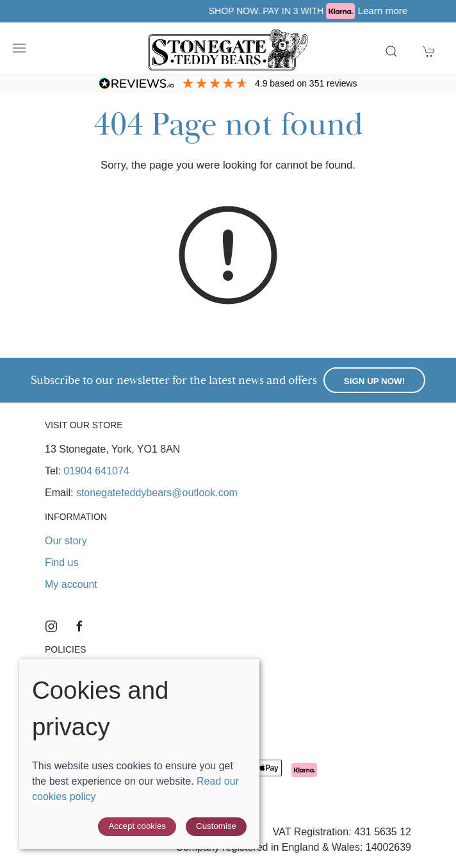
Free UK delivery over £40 (92, 11)
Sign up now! (374, 381)
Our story (66, 541)
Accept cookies (137, 826)
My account (71, 584)
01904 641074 (96, 471)
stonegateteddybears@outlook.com (157, 493)
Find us (61, 563)
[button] (19, 48)
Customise (216, 826)
